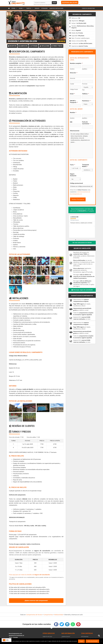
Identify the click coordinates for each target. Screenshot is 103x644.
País (83, 90)
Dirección (74, 73)
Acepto (81, 641)
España (15, 8)
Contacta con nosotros (88, 8)
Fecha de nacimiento (86, 123)
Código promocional (76, 183)
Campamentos (48, 615)
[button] (70, 226)
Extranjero (44, 8)
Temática (30, 8)
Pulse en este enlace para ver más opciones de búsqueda (45, 5)
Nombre (72, 69)
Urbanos (37, 8)
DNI (71, 122)
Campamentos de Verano (34, 615)
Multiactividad (59, 615)
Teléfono (85, 94)
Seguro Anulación (73, 175)
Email (72, 94)
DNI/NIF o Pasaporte (74, 102)
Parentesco (86, 101)
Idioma (22, 8)
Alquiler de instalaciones (56, 8)
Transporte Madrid (85, 166)
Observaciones (75, 131)
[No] (101, 641)
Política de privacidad (92, 641)
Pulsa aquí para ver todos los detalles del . (30, 575)
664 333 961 (74, 2)
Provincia (85, 84)
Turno (73, 165)
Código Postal (74, 89)
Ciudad (72, 84)
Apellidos (85, 69)
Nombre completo (76, 63)
